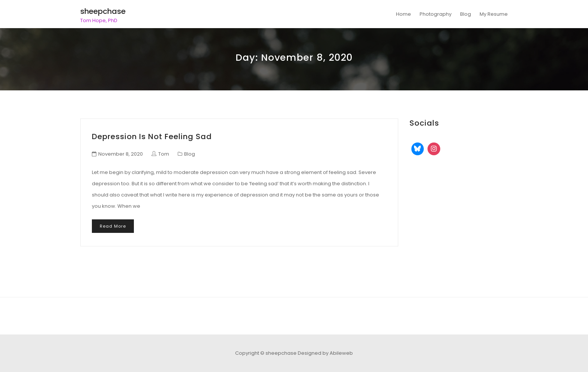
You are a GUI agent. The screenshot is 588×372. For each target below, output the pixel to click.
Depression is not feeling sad (152, 136)
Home (403, 14)
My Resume (494, 14)
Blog (466, 14)
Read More (113, 226)
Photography (436, 14)
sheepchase (103, 11)
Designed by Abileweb (325, 353)
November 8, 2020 (121, 154)
